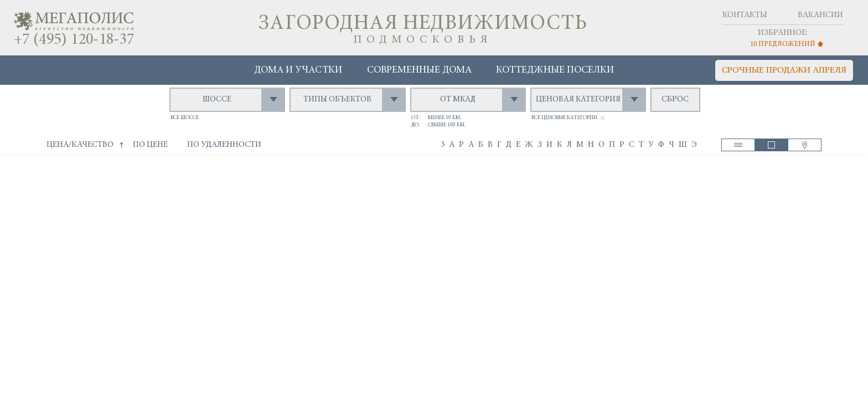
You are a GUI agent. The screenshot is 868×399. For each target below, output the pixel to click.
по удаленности (224, 145)
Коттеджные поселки (555, 70)
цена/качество (80, 145)
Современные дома (419, 70)
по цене (150, 145)
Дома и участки (298, 70)
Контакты (745, 15)
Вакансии (820, 15)
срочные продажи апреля (784, 70)
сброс (675, 99)
